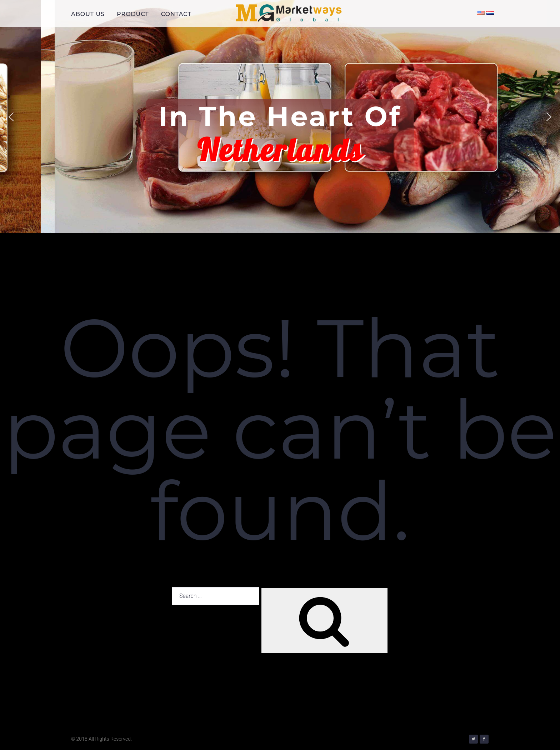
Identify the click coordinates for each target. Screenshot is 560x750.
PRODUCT (133, 14)
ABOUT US (88, 14)
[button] (11, 117)
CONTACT (176, 14)
